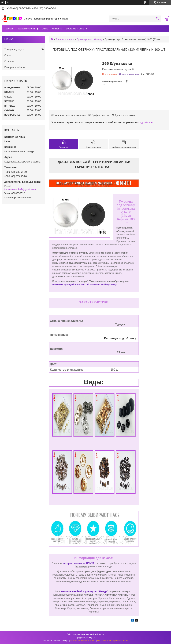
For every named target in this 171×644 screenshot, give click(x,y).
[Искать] (157, 19)
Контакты (57, 29)
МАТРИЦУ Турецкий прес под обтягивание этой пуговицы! (85, 284)
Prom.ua (100, 634)
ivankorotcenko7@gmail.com (20, 189)
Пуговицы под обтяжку (89, 39)
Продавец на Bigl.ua (85, 638)
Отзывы (9, 61)
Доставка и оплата (76, 29)
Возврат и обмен (15, 67)
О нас (45, 29)
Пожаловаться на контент (83, 641)
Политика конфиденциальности (113, 641)
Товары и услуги (25, 29)
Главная (8, 29)
